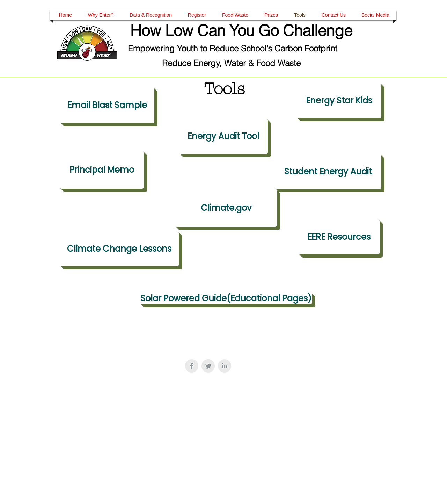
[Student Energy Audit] (328, 172)
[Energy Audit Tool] (223, 136)
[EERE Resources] (339, 237)
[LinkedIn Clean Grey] (225, 366)
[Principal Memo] (102, 170)
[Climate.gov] (226, 208)
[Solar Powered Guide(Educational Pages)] (226, 298)
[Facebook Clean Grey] (192, 366)
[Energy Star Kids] (339, 101)
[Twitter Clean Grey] (208, 366)
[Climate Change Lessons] (119, 249)
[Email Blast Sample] (107, 105)
